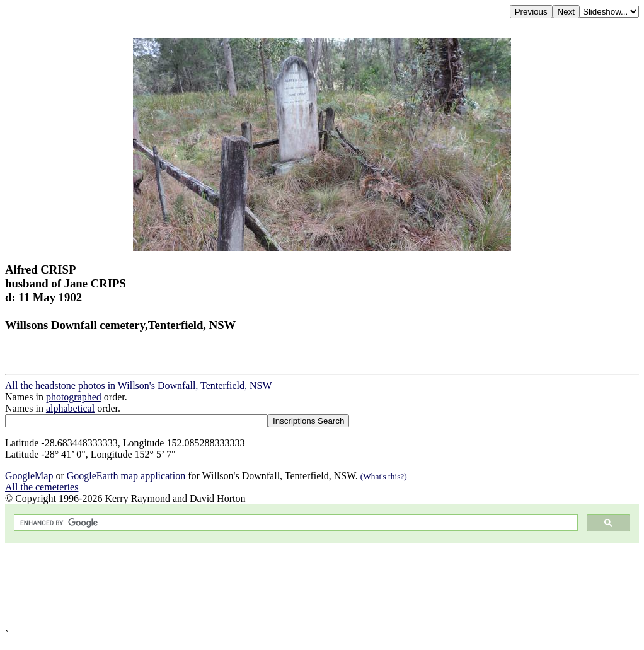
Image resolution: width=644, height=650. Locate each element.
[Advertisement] (322, 586)
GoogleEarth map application (127, 476)
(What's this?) (384, 476)
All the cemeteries (42, 487)
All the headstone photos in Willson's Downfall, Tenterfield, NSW (139, 386)
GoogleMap (29, 476)
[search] (295, 523)
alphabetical (70, 408)
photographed (74, 397)
